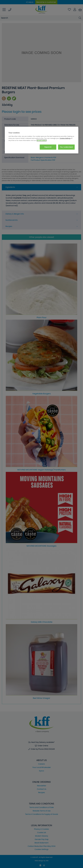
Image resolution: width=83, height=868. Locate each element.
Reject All (48, 147)
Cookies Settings (65, 138)
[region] (42, 140)
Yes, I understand (66, 147)
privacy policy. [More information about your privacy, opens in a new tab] (42, 140)
